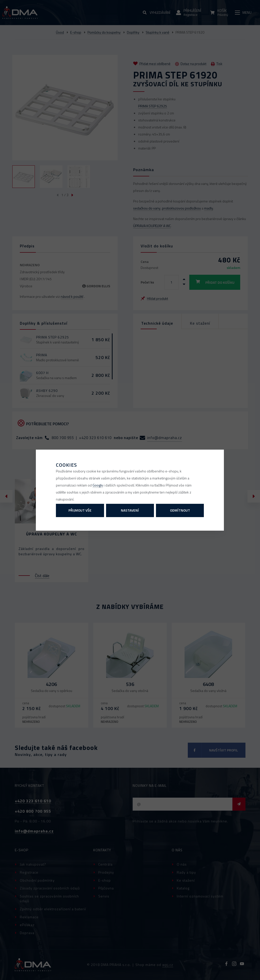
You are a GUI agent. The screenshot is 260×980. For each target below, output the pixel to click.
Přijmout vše (80, 510)
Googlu (98, 485)
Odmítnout (180, 510)
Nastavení (130, 510)
